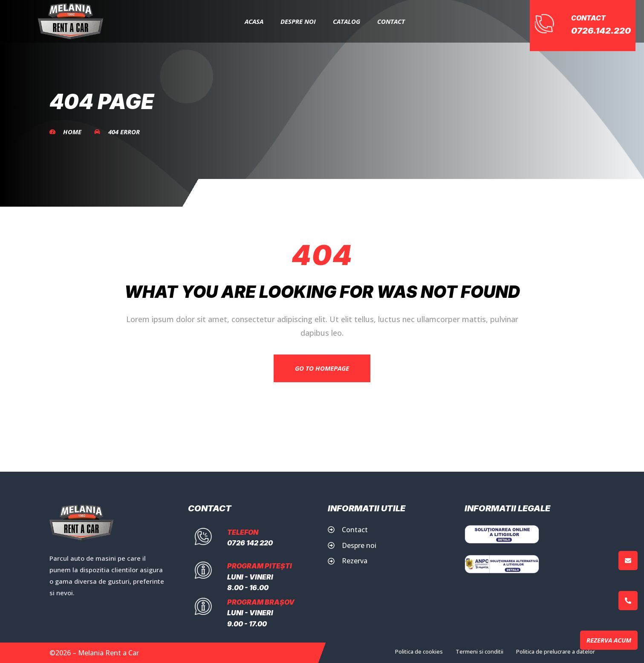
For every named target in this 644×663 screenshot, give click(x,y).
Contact (391, 21)
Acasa (254, 21)
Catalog (347, 21)
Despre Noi (298, 21)
